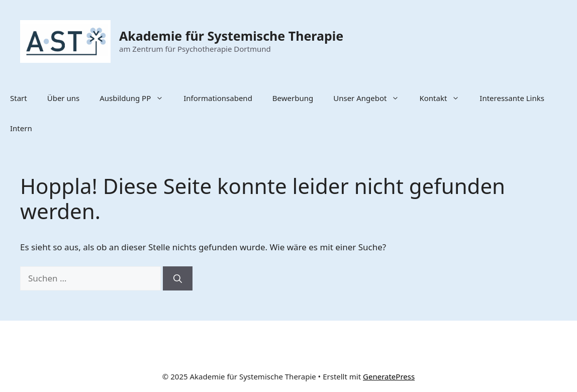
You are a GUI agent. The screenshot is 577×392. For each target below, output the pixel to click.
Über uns (63, 98)
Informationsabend (218, 98)
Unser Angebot (371, 98)
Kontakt (444, 98)
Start (19, 98)
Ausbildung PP (136, 98)
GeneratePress (389, 376)
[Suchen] (178, 278)
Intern (21, 128)
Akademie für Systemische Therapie (231, 36)
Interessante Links (512, 98)
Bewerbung (293, 98)
